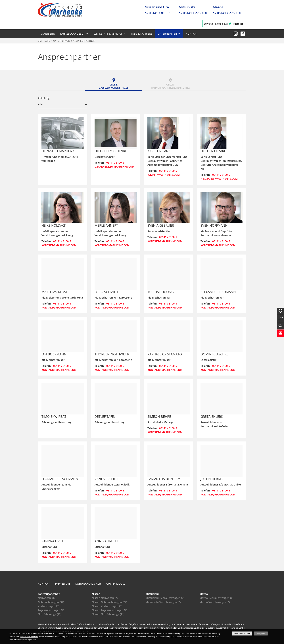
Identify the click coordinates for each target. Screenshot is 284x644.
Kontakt (192, 34)
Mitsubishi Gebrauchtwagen (165, 598)
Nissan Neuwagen (105, 598)
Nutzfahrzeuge (50, 614)
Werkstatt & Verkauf (108, 34)
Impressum (62, 584)
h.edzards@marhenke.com (219, 179)
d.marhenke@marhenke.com (114, 167)
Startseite (48, 34)
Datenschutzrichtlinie (29, 637)
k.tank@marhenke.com (164, 175)
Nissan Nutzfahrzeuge (108, 614)
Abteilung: (44, 98)
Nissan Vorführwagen (107, 606)
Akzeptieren (261, 633)
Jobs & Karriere (142, 34)
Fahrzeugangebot (73, 34)
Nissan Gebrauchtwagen (109, 602)
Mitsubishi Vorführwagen (163, 602)
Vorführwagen (48, 606)
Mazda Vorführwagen (215, 602)
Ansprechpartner (84, 41)
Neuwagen (46, 598)
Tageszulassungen (51, 610)
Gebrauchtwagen (51, 602)
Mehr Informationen (242, 633)
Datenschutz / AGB (88, 584)
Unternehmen (167, 34)
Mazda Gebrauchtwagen (216, 598)
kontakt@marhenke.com (59, 245)
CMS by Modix (116, 584)
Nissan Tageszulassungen (109, 610)
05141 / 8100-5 (115, 163)
